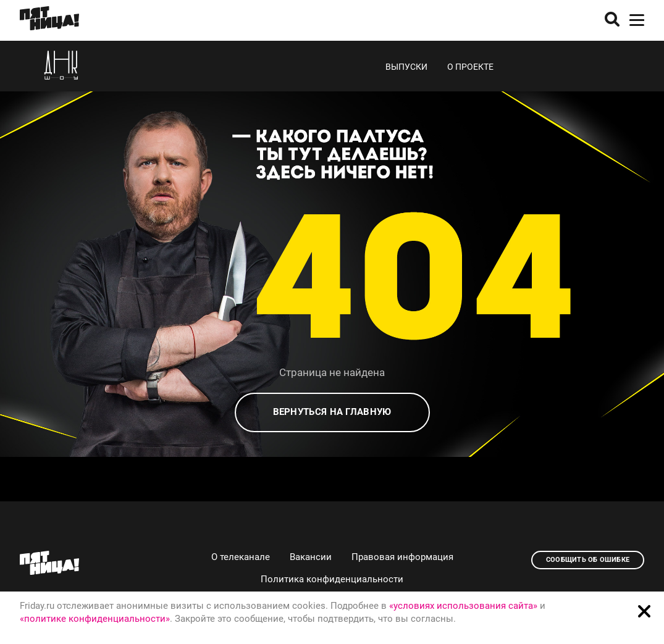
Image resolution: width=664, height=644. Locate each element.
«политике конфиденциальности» (95, 619)
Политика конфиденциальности (332, 579)
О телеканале (241, 557)
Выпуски (406, 67)
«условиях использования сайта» (463, 606)
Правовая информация (402, 557)
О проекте (470, 67)
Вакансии (311, 557)
